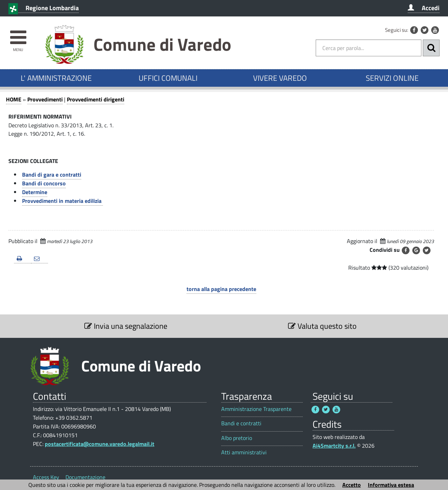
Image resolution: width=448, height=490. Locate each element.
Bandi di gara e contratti (52, 175)
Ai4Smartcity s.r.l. (334, 446)
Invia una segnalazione (126, 326)
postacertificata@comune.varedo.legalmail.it (100, 444)
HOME (14, 99)
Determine (35, 192)
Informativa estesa (391, 485)
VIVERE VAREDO (280, 78)
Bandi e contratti (241, 423)
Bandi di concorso (44, 183)
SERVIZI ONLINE (392, 78)
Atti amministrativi (244, 452)
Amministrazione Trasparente (256, 409)
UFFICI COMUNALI (168, 78)
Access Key (46, 477)
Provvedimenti (45, 99)
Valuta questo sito (322, 326)
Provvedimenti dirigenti (96, 99)
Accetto (352, 485)
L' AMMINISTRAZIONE (56, 78)
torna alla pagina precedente (221, 289)
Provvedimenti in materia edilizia (62, 201)
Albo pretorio (237, 438)
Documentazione (85, 477)
